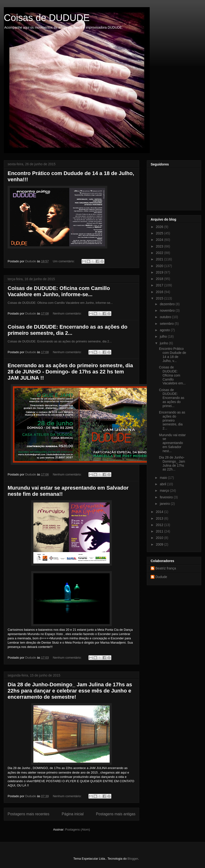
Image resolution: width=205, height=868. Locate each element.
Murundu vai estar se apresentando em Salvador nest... (172, 443)
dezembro (168, 304)
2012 (160, 525)
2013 (160, 518)
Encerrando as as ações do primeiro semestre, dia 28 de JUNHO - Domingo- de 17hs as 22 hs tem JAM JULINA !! (70, 372)
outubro (166, 317)
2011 (160, 531)
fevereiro (167, 497)
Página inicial (73, 814)
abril (163, 484)
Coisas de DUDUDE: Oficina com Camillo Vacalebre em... (172, 375)
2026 (160, 227)
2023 (160, 246)
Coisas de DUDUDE (47, 18)
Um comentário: (64, 261)
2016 (160, 292)
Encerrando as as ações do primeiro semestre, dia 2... (172, 420)
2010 (160, 538)
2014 (160, 512)
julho (164, 336)
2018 (160, 279)
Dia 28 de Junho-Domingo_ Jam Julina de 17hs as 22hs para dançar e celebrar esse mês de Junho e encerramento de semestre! (70, 691)
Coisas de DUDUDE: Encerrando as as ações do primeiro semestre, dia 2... (68, 330)
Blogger (133, 859)
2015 (160, 298)
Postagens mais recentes (28, 814)
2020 (160, 266)
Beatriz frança (166, 568)
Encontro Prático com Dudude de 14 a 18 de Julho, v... (173, 355)
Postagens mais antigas (116, 814)
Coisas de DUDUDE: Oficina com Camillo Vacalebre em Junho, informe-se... (59, 291)
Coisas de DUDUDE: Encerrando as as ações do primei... (172, 398)
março (165, 491)
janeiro (165, 504)
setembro (167, 324)
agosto (165, 330)
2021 (160, 259)
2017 (160, 285)
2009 (160, 544)
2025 (160, 233)
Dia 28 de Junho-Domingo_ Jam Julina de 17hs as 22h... (172, 463)
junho (164, 343)
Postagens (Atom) (77, 829)
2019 (160, 272)
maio (164, 478)
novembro (168, 310)
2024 (160, 240)
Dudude (161, 577)
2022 (160, 253)
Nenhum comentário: (67, 313)
